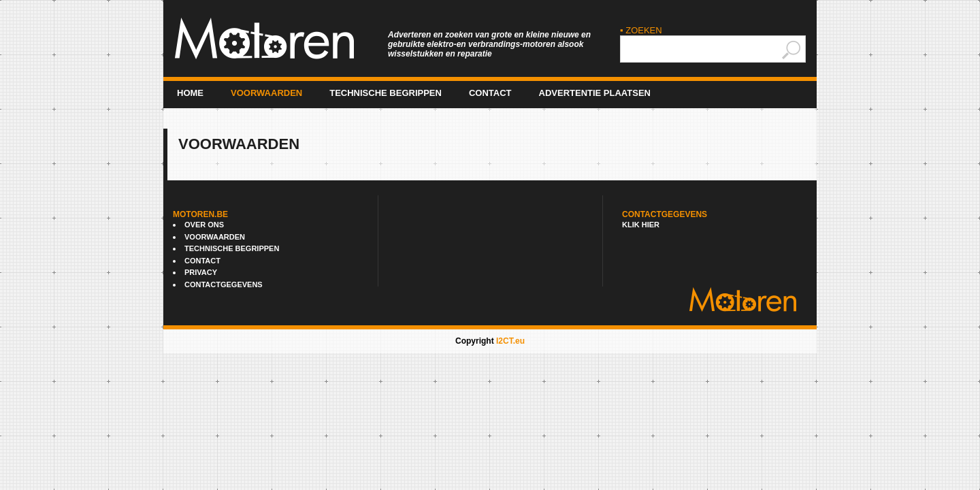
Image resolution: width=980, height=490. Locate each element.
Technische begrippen (386, 93)
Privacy (201, 272)
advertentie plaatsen (595, 93)
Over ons (204, 225)
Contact (490, 93)
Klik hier (641, 225)
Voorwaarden (266, 93)
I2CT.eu (510, 341)
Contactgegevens (224, 284)
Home (190, 93)
